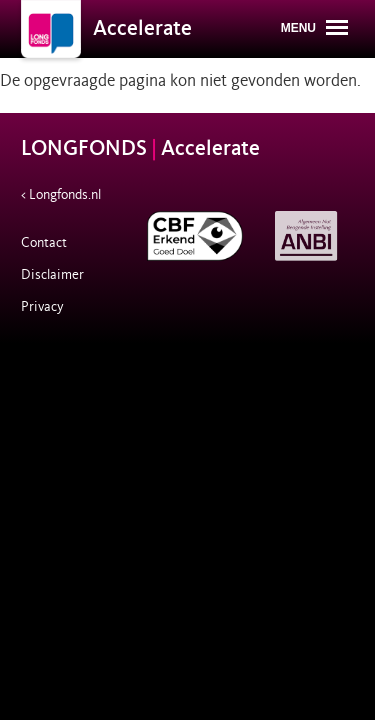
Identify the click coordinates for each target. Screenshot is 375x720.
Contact (44, 242)
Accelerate (142, 28)
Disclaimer (52, 274)
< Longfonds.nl (61, 194)
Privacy (42, 306)
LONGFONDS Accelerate (140, 148)
